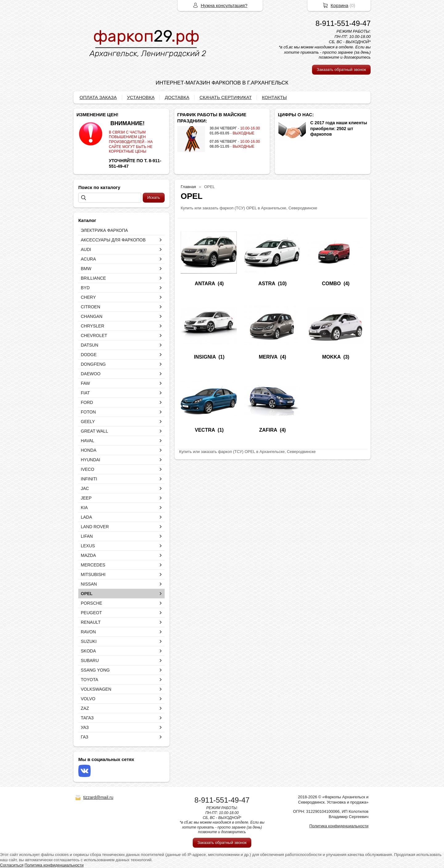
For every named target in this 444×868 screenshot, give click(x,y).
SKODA (88, 651)
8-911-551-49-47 (343, 23)
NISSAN (89, 584)
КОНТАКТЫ (274, 97)
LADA (86, 517)
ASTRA (267, 284)
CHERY (88, 297)
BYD (85, 288)
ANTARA (205, 284)
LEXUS (88, 546)
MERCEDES (93, 565)
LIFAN (87, 536)
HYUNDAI (90, 460)
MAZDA (88, 555)
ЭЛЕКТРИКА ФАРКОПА (104, 230)
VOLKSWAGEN (96, 689)
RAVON (88, 632)
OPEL (87, 594)
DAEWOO (91, 374)
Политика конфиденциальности (339, 826)
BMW (86, 269)
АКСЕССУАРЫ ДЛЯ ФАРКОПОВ (113, 240)
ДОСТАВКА (177, 97)
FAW (85, 383)
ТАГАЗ (87, 718)
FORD (87, 402)
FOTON (88, 412)
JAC (85, 488)
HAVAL (88, 441)
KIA (84, 508)
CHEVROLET (94, 335)
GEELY (88, 422)
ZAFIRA (268, 430)
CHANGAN (92, 316)
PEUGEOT (91, 613)
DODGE (89, 355)
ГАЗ (84, 737)
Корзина (339, 5)
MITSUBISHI (93, 574)
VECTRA (205, 430)
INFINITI (89, 479)
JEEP (86, 498)
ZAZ (85, 708)
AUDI (86, 249)
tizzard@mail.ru (98, 797)
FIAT (85, 393)
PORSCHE (91, 603)
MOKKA (331, 357)
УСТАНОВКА (141, 97)
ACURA (88, 259)
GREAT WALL (94, 431)
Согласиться (12, 865)
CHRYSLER (92, 326)
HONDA (89, 450)
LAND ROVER (95, 527)
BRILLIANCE (93, 278)
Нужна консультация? (224, 5)
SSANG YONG (95, 670)
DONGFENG (93, 364)
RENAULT (91, 622)
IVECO (88, 469)
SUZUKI (89, 641)
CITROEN (90, 307)
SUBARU (90, 660)
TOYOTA (89, 680)
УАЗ (85, 727)
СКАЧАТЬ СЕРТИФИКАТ (226, 97)
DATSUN (90, 345)
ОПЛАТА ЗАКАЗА (98, 97)
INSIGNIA (205, 357)
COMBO (331, 284)
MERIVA (268, 357)
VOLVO (88, 699)
